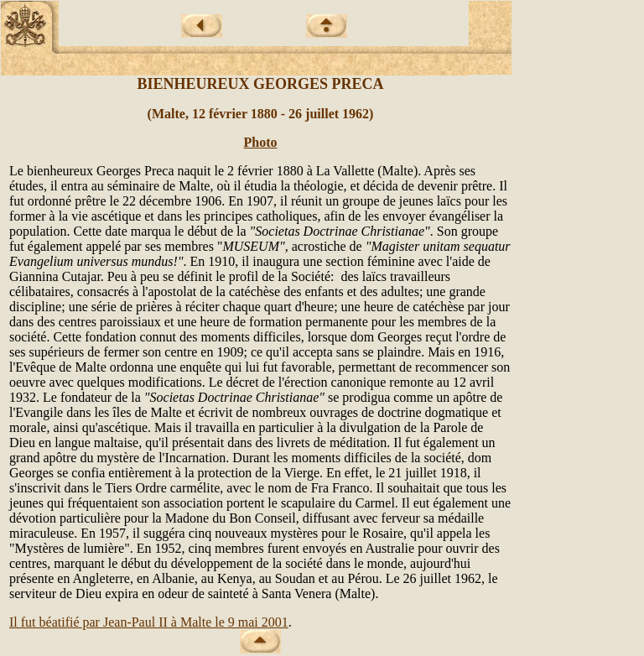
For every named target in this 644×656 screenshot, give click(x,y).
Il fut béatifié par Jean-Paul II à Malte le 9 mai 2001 (149, 622)
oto (268, 142)
